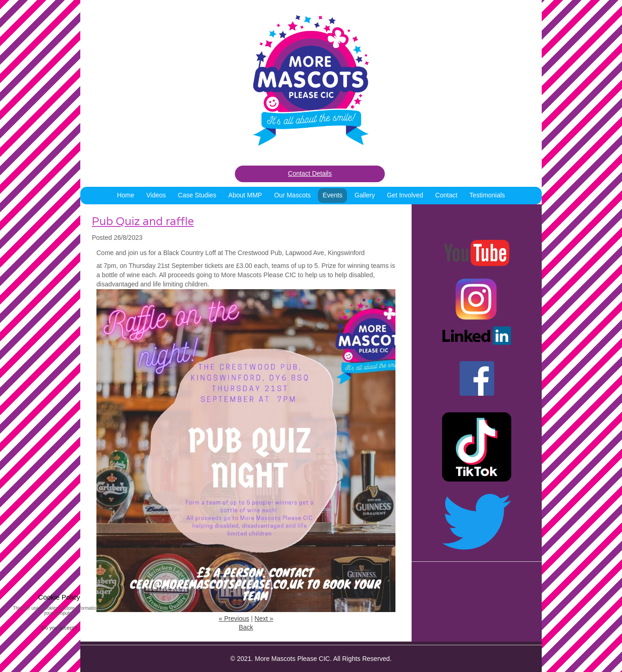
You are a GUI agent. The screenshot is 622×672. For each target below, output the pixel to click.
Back (246, 627)
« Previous (234, 618)
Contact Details (310, 173)
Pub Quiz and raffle (143, 221)
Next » (264, 618)
